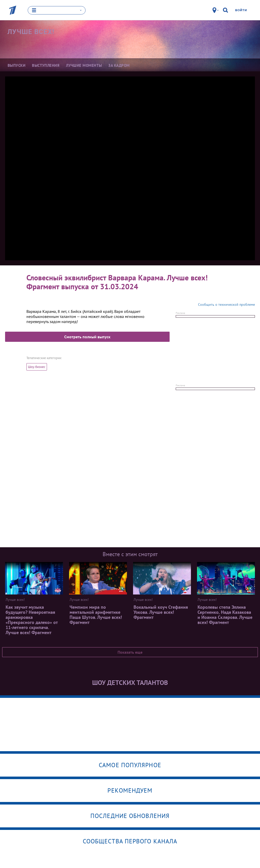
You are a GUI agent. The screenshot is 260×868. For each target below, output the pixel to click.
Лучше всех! (31, 32)
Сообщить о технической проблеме (226, 304)
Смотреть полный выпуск (87, 336)
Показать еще (130, 652)
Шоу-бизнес (37, 367)
